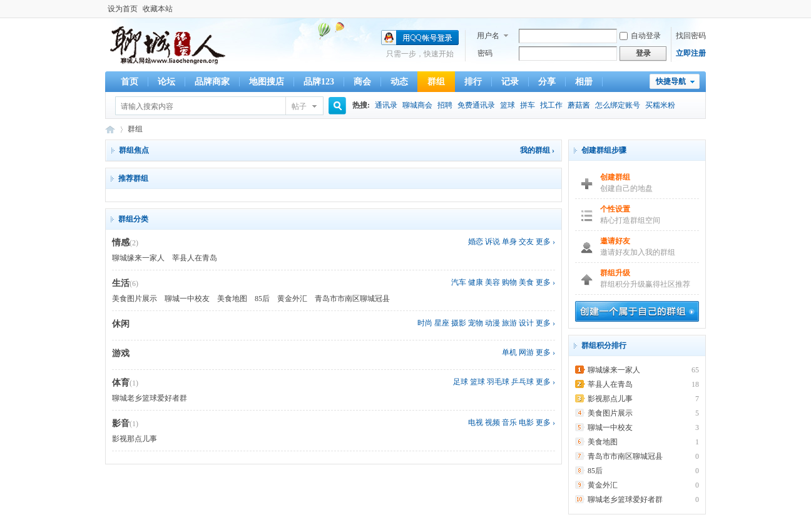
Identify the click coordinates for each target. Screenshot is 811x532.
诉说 (492, 242)
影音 (121, 423)
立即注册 (691, 53)
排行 (473, 82)
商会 (362, 82)
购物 (509, 282)
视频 (492, 422)
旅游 (509, 323)
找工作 (551, 105)
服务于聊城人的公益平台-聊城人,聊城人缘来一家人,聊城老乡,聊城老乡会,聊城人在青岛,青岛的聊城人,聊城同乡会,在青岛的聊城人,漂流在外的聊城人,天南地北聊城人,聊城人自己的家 (110, 129)
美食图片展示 (135, 299)
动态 (399, 82)
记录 (510, 82)
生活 (121, 283)
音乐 (509, 422)
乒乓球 (523, 382)
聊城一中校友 (187, 299)
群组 (436, 82)
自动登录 (640, 36)
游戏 (121, 353)
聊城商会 (417, 105)
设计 (526, 323)
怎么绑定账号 (618, 105)
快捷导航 (671, 81)
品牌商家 (212, 82)
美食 (526, 282)
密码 (485, 53)
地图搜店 (267, 82)
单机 (509, 352)
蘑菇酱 (579, 105)
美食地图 (232, 299)
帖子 (299, 106)
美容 (492, 282)
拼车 (528, 105)
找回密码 (691, 36)
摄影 (459, 323)
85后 (262, 299)
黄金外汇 (292, 299)
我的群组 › (537, 150)
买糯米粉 (660, 105)
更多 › (545, 242)
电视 (476, 422)
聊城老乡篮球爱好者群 (150, 398)
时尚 (425, 323)
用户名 (488, 36)
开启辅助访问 (703, 9)
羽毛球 (498, 382)
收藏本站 (158, 9)
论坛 (166, 82)
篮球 (508, 105)
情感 (121, 243)
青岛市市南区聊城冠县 (352, 299)
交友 (526, 242)
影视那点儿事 (135, 439)
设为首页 (123, 9)
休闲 (121, 324)
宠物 (476, 323)
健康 (476, 282)
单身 (509, 242)
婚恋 (476, 242)
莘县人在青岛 (195, 258)
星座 (442, 323)
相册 (584, 82)
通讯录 (386, 105)
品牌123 (319, 82)
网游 (526, 352)
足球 (461, 382)
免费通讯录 (476, 105)
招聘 (445, 105)
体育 (121, 383)
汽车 (459, 282)
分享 (547, 82)
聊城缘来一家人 (138, 258)
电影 (526, 422)
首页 (130, 82)
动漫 (492, 323)
